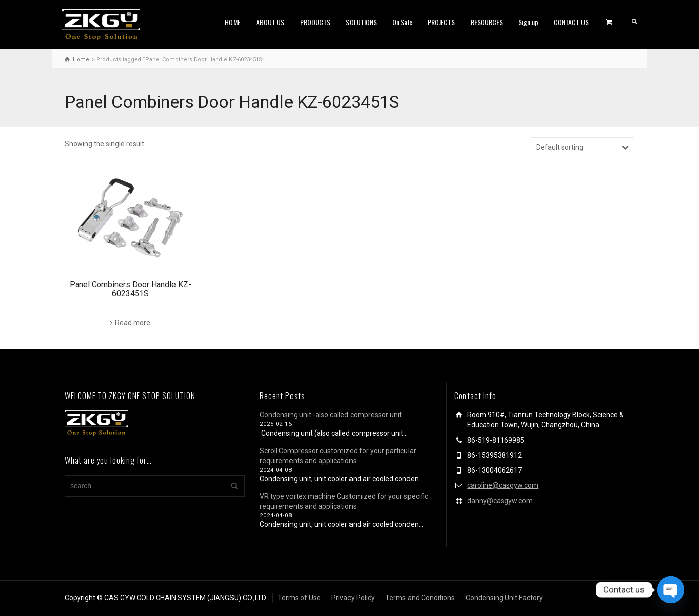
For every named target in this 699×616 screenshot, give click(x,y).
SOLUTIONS (361, 22)
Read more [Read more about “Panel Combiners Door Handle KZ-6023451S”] (133, 323)
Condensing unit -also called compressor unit (331, 415)
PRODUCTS (315, 22)
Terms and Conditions (420, 598)
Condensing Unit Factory (504, 598)
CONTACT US (571, 22)
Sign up (528, 22)
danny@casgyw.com (500, 501)
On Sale (402, 22)
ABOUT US (270, 22)
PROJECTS (441, 22)
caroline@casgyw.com (503, 485)
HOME (233, 22)
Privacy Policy (353, 598)
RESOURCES (487, 22)
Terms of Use (299, 598)
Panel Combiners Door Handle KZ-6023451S (130, 289)
